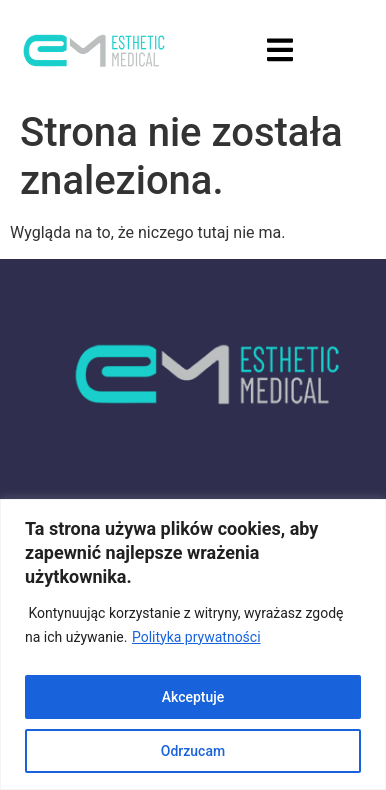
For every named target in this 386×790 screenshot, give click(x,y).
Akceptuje (193, 697)
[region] (193, 644)
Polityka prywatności (196, 637)
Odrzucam (193, 751)
